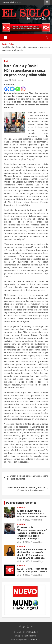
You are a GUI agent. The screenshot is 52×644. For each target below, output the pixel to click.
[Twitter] (12, 89)
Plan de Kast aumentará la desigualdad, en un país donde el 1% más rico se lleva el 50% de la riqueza (32, 554)
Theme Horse (30, 636)
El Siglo (33, 632)
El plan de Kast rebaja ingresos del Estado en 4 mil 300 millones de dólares (32, 514)
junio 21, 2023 (10, 80)
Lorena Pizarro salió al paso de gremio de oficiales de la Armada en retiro (26, 489)
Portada (21, 508)
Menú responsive (47, 2)
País (6, 61)
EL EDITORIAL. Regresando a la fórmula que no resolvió (32, 570)
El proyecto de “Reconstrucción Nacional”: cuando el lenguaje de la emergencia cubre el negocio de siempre (32, 533)
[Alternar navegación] (6, 38)
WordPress (35, 639)
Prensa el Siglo (37, 520)
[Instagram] (23, 89)
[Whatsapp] (18, 89)
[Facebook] (7, 89)
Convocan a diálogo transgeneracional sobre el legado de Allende (27, 477)
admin (21, 80)
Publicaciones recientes (21, 503)
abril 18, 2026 (23, 520)
